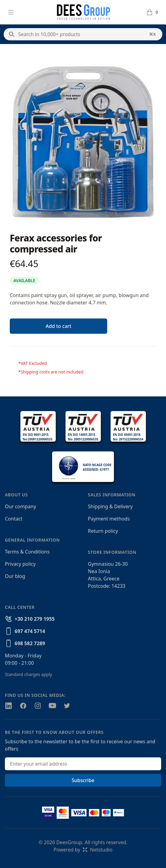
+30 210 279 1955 (35, 619)
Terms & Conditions (27, 552)
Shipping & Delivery (110, 506)
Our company (20, 506)
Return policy (103, 531)
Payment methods (109, 519)
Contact (14, 519)
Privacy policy (20, 564)
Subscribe (83, 780)
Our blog (15, 576)
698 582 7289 (30, 643)
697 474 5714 (30, 631)
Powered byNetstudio (83, 850)
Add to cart (58, 326)
